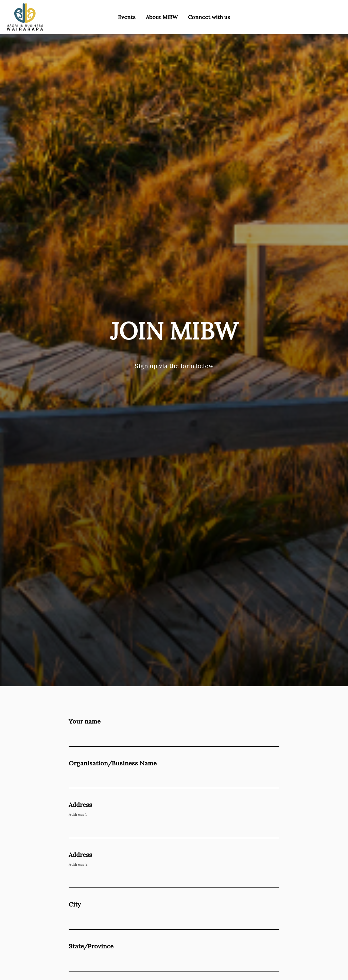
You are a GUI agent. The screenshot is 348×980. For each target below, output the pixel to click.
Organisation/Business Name (113, 763)
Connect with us (209, 17)
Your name (85, 721)
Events (127, 17)
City (75, 904)
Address (80, 805)
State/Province (91, 946)
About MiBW (162, 17)
